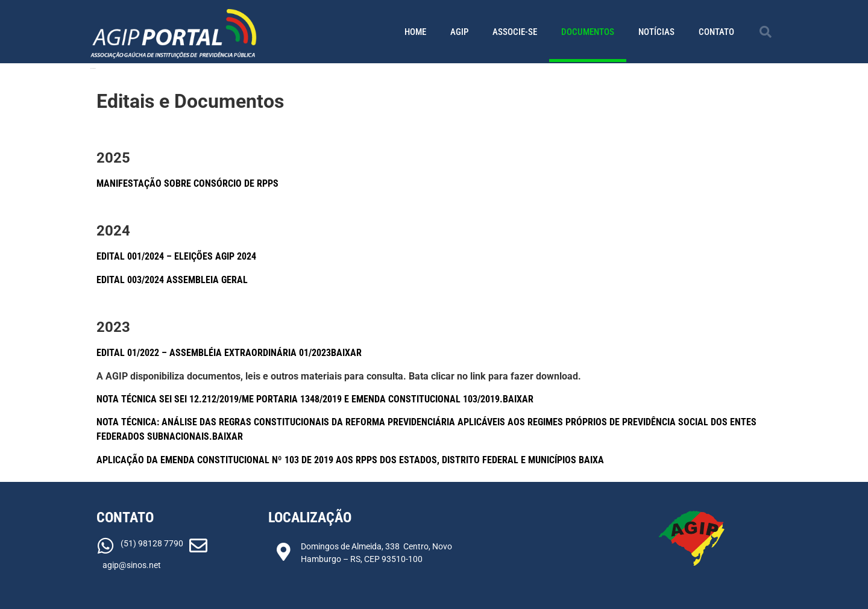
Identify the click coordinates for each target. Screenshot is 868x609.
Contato (716, 32)
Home (415, 32)
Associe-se (515, 32)
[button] (766, 32)
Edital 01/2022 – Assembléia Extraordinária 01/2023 (214, 353)
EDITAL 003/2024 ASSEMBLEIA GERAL (172, 280)
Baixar (346, 353)
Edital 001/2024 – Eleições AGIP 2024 (176, 256)
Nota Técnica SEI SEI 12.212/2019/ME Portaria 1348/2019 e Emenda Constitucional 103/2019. (300, 399)
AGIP (459, 32)
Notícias (656, 32)
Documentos (588, 32)
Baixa (591, 460)
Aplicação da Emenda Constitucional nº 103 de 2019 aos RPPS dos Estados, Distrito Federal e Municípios (338, 460)
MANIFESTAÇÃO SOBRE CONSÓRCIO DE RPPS (187, 183)
